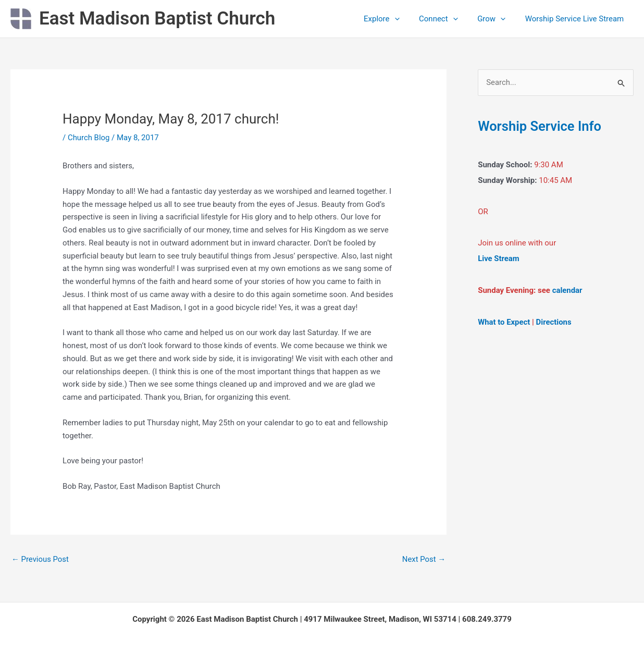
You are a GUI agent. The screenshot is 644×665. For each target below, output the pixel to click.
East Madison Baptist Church (157, 19)
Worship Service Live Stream (576, 19)
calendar (567, 290)
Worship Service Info (541, 126)
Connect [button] (448, 19)
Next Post (424, 559)
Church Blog (89, 138)
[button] (408, 19)
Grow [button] (497, 19)
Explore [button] (395, 19)
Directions (554, 322)
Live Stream (499, 259)
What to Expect (504, 322)
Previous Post (40, 559)
